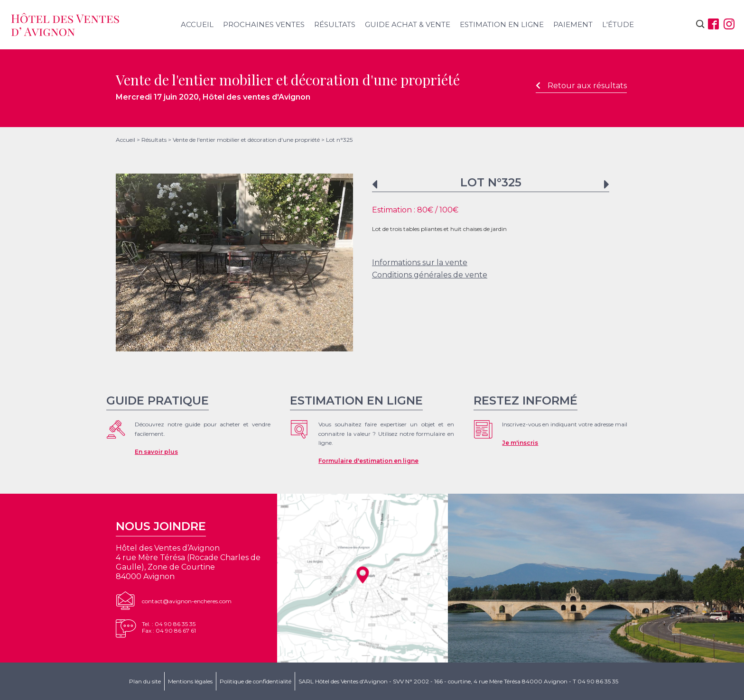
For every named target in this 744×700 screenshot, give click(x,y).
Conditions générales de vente (430, 275)
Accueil (197, 24)
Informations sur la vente (420, 262)
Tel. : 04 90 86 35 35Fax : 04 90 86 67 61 (169, 627)
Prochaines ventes (264, 24)
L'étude (618, 24)
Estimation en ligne (502, 24)
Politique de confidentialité (256, 681)
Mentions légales (190, 681)
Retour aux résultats (581, 86)
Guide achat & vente (408, 24)
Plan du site (145, 681)
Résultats (335, 24)
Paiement (573, 24)
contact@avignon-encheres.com (187, 601)
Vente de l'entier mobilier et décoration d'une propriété (246, 140)
